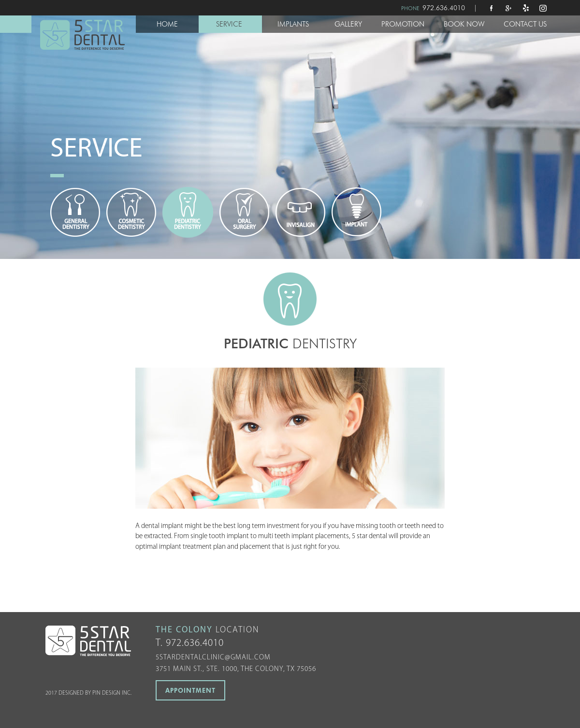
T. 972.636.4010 (190, 643)
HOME (167, 24)
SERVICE (229, 24)
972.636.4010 (444, 8)
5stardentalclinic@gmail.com (213, 658)
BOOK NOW (464, 24)
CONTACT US (525, 24)
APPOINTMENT (190, 690)
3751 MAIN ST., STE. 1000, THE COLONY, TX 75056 (236, 669)
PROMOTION (403, 24)
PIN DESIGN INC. (112, 693)
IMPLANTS (293, 24)
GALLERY (348, 24)
